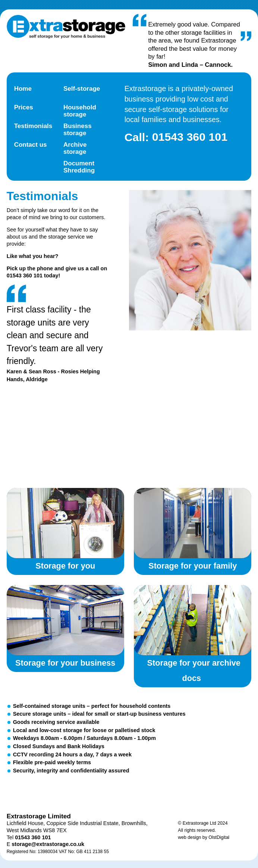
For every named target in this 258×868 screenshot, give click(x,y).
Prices (24, 107)
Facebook (62, 793)
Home (23, 89)
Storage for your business (65, 620)
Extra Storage (66, 27)
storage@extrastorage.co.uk (48, 844)
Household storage (80, 111)
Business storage (78, 130)
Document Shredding (79, 167)
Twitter (30, 793)
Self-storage (82, 89)
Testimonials (33, 126)
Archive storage (75, 148)
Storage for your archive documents (193, 620)
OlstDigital (219, 837)
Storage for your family (193, 523)
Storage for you (65, 523)
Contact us (31, 145)
